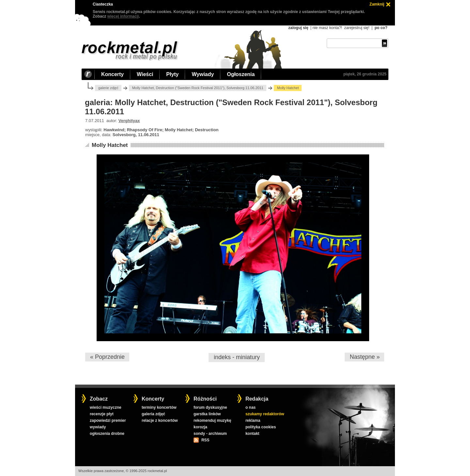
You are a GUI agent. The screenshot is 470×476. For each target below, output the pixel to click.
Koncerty (112, 74)
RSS (205, 440)
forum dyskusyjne (210, 407)
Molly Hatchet (110, 145)
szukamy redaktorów (265, 414)
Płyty (172, 74)
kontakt (252, 434)
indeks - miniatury (237, 357)
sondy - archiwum (210, 434)
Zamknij (377, 4)
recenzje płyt (102, 414)
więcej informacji (123, 16)
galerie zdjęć (108, 88)
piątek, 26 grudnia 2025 (365, 74)
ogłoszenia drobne (107, 434)
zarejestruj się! (357, 28)
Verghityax (129, 121)
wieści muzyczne (106, 407)
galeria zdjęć (153, 414)
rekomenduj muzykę (212, 420)
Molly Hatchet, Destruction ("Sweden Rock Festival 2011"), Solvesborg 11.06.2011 (198, 88)
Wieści (145, 74)
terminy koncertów (159, 407)
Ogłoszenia (241, 74)
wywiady (98, 427)
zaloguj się (298, 28)
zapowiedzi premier (108, 420)
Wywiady (203, 74)
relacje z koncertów (160, 420)
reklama (253, 420)
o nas (251, 407)
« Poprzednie (107, 357)
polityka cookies (261, 427)
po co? (381, 28)
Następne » (365, 357)
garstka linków (207, 414)
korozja (200, 427)
